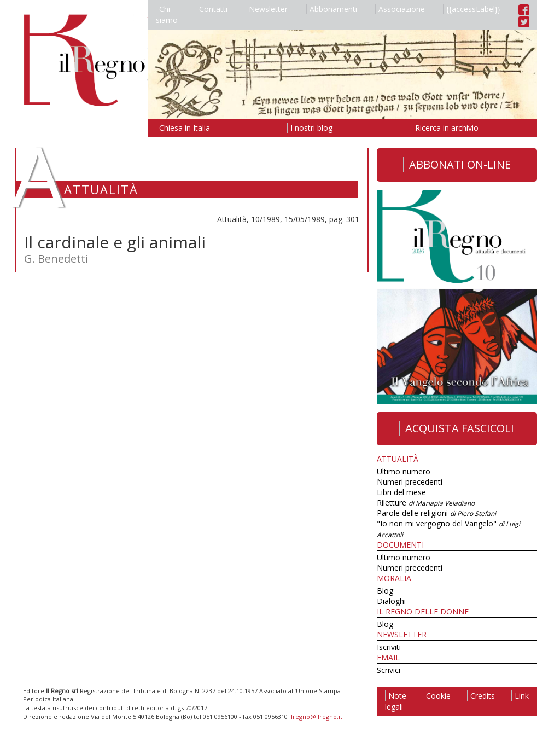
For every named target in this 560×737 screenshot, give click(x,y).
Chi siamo (167, 14)
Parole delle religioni (436, 513)
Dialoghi (391, 601)
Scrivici (389, 670)
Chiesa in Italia (183, 128)
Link (520, 696)
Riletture (426, 503)
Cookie (437, 696)
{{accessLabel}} (472, 9)
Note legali (396, 701)
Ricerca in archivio (445, 128)
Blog (385, 591)
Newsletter (267, 9)
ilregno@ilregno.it (316, 716)
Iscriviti (389, 647)
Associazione (400, 9)
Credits (481, 696)
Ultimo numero (404, 471)
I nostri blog (310, 128)
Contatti (212, 9)
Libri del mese (401, 492)
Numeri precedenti (410, 482)
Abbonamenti (332, 9)
